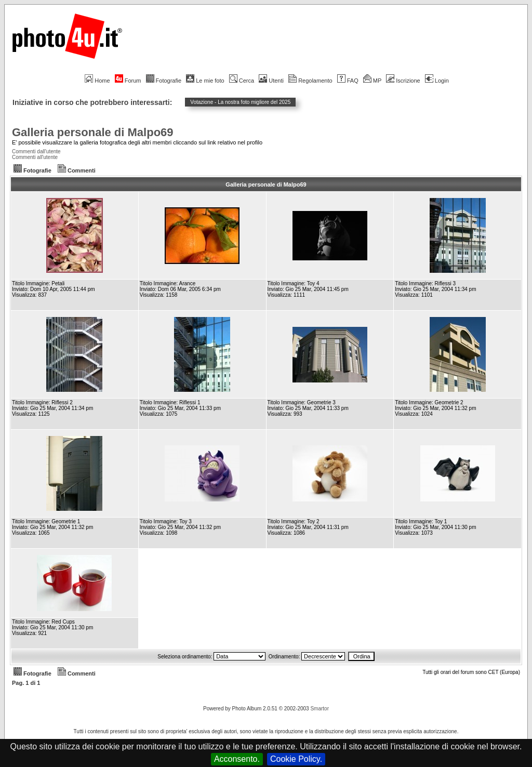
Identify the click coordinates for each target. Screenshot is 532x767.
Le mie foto (205, 81)
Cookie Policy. (296, 759)
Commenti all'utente (35, 157)
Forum (128, 81)
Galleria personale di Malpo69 (93, 132)
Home (97, 81)
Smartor (320, 709)
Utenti (271, 81)
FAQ (348, 81)
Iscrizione (403, 81)
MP (372, 81)
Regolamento (310, 81)
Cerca (242, 81)
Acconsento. (237, 759)
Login (437, 81)
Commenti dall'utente (36, 151)
